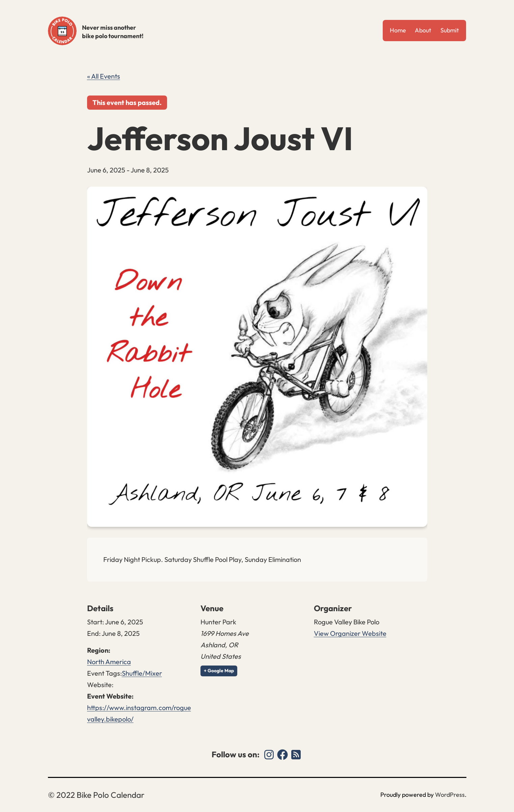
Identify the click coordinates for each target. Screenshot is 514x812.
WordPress (450, 795)
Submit (450, 30)
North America (109, 662)
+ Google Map (219, 671)
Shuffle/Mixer (142, 673)
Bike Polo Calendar (62, 31)
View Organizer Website (350, 633)
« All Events (104, 76)
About (423, 30)
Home (398, 30)
